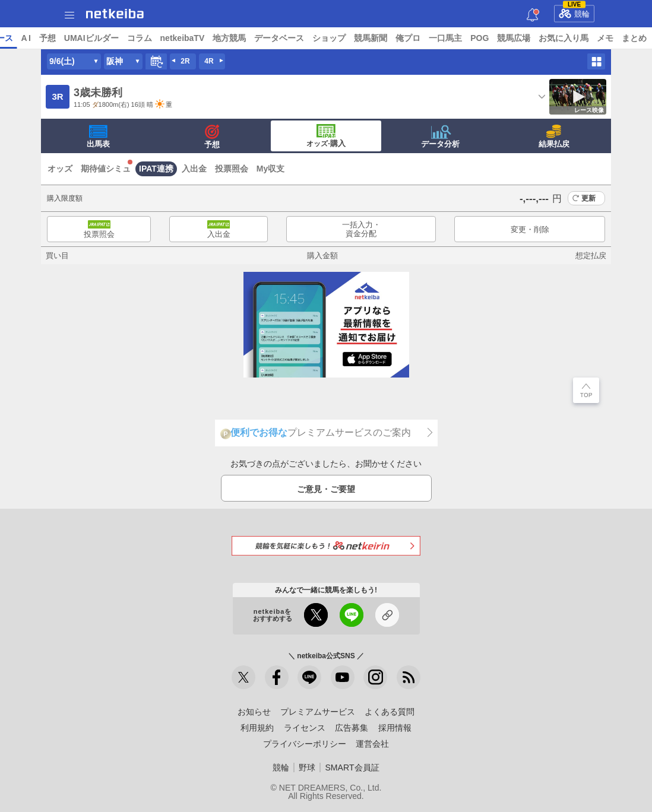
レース (91, 38)
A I (117, 38)
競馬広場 (605, 38)
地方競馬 (321, 38)
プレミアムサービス (318, 712)
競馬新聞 (462, 38)
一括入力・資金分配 (361, 229)
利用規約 (257, 728)
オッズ (60, 169)
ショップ (420, 38)
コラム (230, 38)
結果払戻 (554, 137)
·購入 (326, 136)
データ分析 (440, 137)
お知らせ (254, 712)
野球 (307, 767)
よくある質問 (390, 712)
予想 (138, 38)
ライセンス (305, 728)
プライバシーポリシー (305, 744)
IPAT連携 (156, 169)
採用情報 (395, 728)
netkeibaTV (273, 38)
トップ (17, 38)
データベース (371, 38)
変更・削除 (530, 229)
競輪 (574, 12)
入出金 (194, 169)
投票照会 (232, 169)
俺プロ (499, 38)
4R (209, 61)
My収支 (270, 169)
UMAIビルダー (182, 38)
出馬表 (98, 137)
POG (571, 38)
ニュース (54, 38)
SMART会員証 (352, 767)
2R (185, 61)
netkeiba (115, 14)
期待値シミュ (106, 169)
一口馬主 (537, 38)
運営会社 (372, 744)
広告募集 (352, 728)
